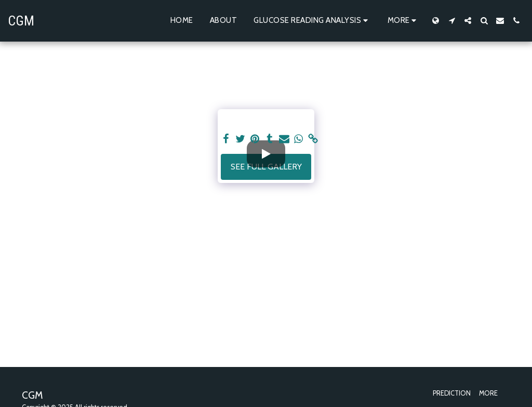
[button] (312, 21)
